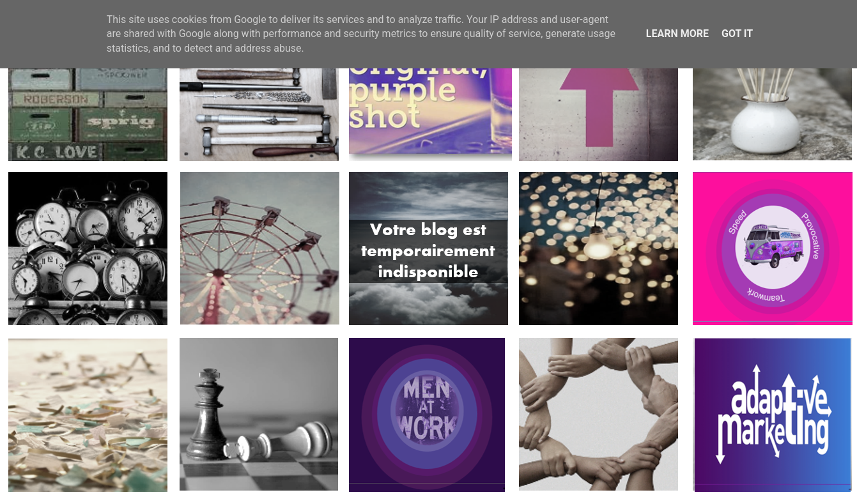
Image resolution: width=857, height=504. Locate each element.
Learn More (677, 34)
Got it (737, 34)
